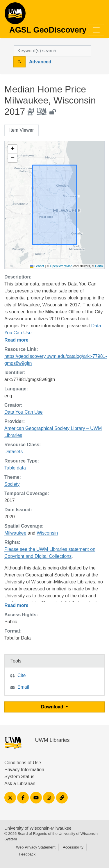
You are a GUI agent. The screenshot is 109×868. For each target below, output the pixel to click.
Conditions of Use (23, 763)
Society (12, 484)
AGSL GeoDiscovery (15, 15)
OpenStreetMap (61, 266)
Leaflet (37, 266)
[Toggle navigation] (96, 30)
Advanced (40, 62)
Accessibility (73, 847)
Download (53, 707)
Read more (16, 340)
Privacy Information (24, 770)
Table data (15, 468)
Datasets (14, 452)
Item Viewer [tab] (22, 130)
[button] (12, 149)
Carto (99, 266)
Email (23, 687)
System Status (19, 777)
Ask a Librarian (20, 784)
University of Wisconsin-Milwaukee (38, 828)
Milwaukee (15, 533)
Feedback (27, 854)
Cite (22, 675)
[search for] (52, 51)
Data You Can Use (24, 412)
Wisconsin (47, 533)
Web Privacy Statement (36, 847)
